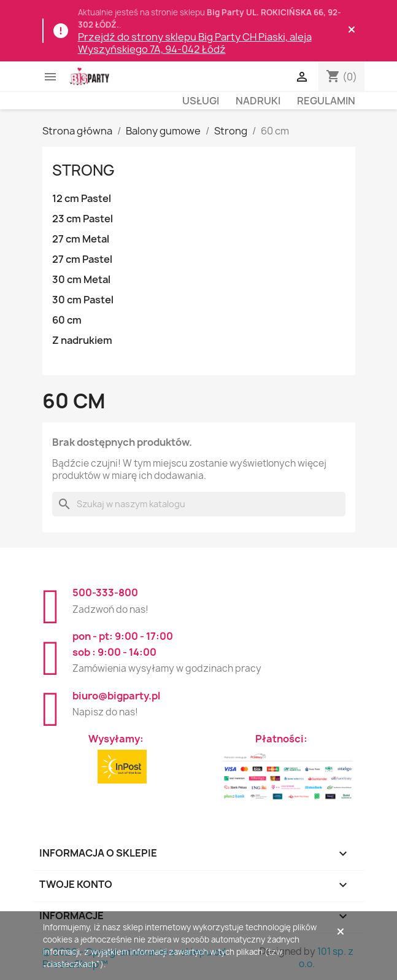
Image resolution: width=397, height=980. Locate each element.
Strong (83, 170)
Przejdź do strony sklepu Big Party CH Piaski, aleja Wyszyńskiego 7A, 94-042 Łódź (195, 43)
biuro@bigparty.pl (116, 696)
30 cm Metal (81, 279)
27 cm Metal (81, 239)
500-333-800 (105, 593)
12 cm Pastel (82, 198)
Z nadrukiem (82, 340)
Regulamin (326, 101)
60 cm (67, 320)
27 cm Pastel (82, 259)
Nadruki (258, 101)
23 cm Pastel (83, 219)
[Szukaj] (199, 504)
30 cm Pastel (83, 300)
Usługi (201, 101)
